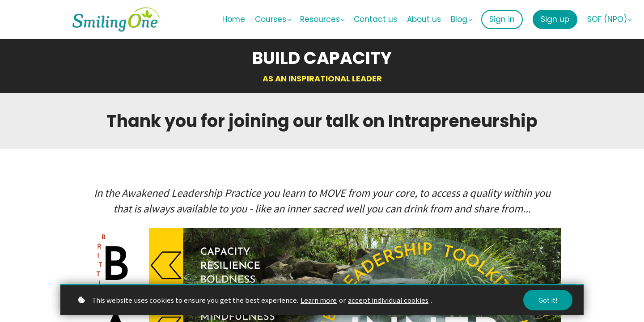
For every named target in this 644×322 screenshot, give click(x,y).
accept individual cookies (388, 300)
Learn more (319, 300)
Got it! (548, 300)
